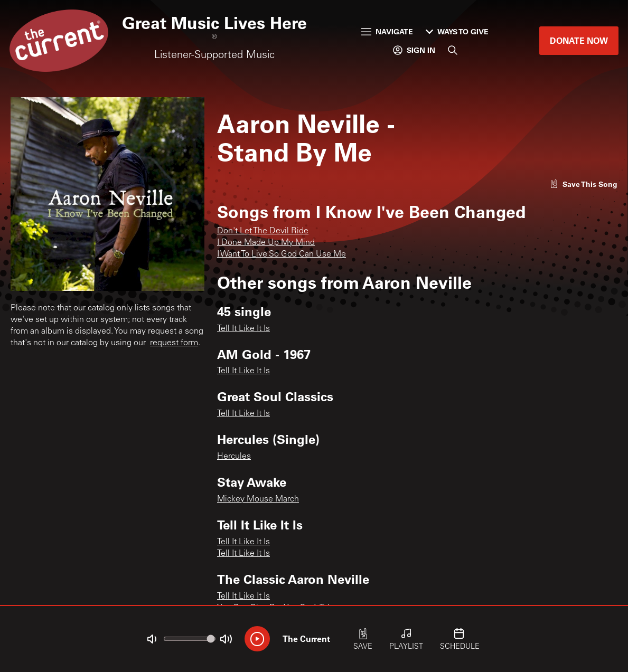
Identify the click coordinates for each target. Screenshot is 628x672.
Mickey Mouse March (258, 499)
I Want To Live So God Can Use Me (282, 254)
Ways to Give (457, 31)
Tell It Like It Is (243, 329)
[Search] (453, 50)
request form (174, 343)
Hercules (234, 457)
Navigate (387, 31)
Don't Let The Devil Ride (263, 231)
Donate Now (579, 40)
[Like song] (584, 184)
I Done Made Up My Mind (266, 243)
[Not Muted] (152, 639)
